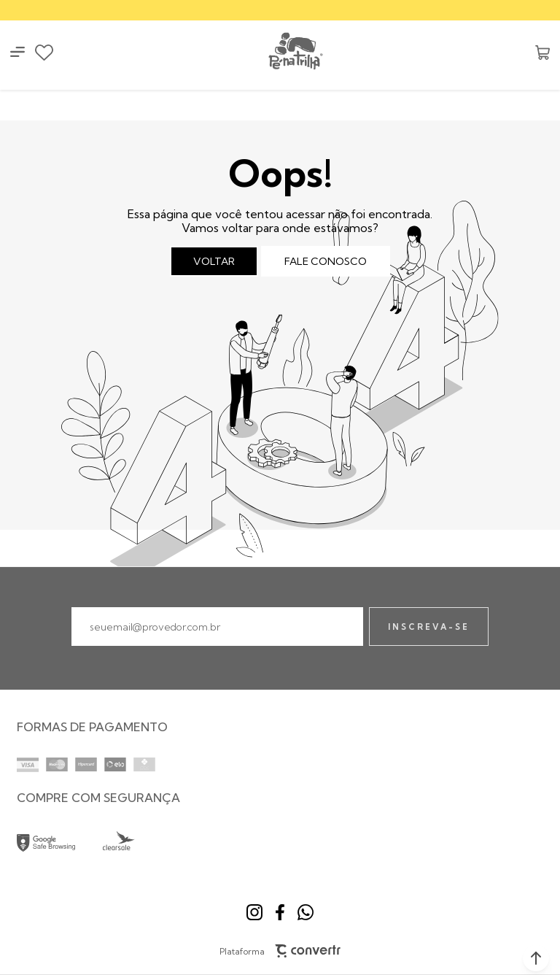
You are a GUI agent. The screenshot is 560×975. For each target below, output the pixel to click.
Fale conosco (326, 261)
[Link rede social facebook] (280, 912)
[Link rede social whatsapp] (306, 912)
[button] (536, 958)
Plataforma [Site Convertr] (280, 951)
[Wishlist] (44, 53)
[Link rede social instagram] (254, 912)
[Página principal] (295, 52)
